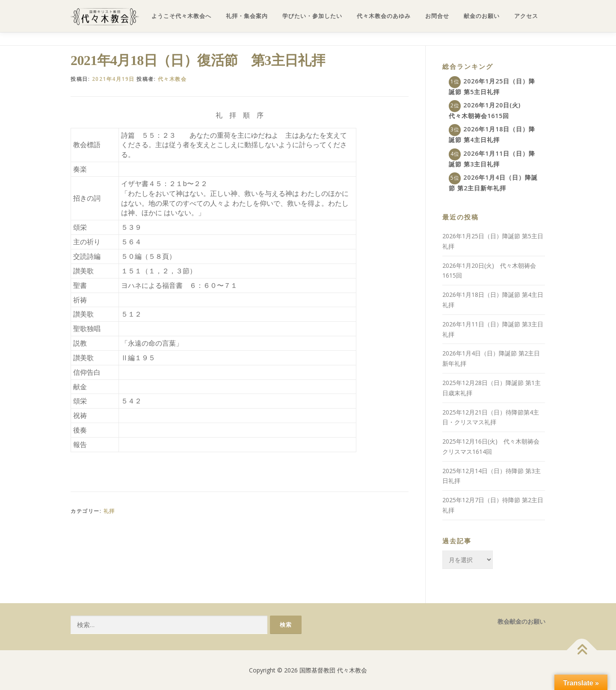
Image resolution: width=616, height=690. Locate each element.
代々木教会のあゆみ (384, 16)
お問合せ (437, 16)
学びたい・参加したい (312, 16)
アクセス (526, 16)
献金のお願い (482, 16)
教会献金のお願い (521, 621)
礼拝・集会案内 (247, 16)
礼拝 (109, 511)
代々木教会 (172, 79)
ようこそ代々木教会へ (181, 16)
